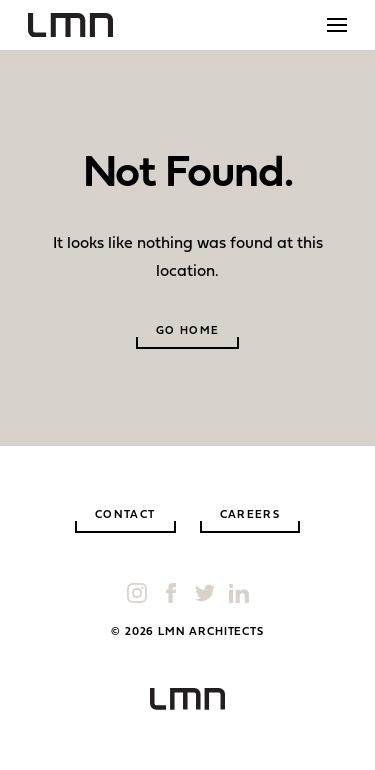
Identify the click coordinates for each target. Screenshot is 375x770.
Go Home (188, 331)
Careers (250, 515)
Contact (125, 515)
